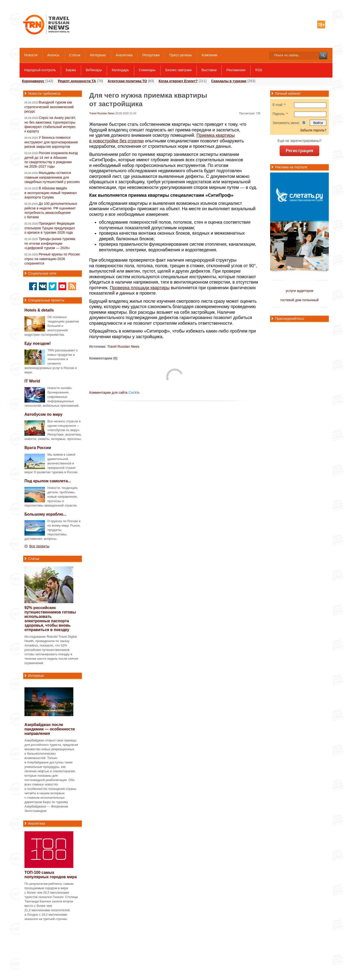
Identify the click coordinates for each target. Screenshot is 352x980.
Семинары (147, 70)
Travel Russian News (102, 113)
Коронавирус (33, 81)
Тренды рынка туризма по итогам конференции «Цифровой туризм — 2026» (50, 243)
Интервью (98, 55)
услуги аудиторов (299, 291)
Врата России (38, 448)
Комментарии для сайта (114, 392)
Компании (209, 55)
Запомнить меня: (286, 123)
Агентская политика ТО (127, 81)
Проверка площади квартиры (140, 288)
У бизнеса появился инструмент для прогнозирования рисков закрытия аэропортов (51, 142)
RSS (259, 70)
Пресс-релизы (181, 55)
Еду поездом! (38, 343)
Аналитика (124, 55)
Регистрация (300, 151)
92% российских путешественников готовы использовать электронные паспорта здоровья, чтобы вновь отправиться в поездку (50, 619)
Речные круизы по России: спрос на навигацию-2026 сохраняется (52, 259)
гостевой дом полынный (300, 300)
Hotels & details (39, 310)
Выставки (209, 70)
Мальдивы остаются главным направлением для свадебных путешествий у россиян (52, 177)
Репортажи (151, 55)
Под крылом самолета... (48, 481)
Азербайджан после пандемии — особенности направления (50, 729)
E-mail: (279, 105)
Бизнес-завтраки (178, 70)
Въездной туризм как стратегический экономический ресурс (49, 107)
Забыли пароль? (313, 130)
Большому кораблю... (45, 514)
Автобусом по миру (44, 414)
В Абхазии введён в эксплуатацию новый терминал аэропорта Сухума (51, 193)
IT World (32, 381)
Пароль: (280, 114)
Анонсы (53, 55)
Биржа (71, 70)
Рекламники (236, 70)
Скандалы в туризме (229, 81)
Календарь (120, 70)
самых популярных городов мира (51, 875)
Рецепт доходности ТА (77, 81)
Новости (31, 55)
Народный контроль (40, 70)
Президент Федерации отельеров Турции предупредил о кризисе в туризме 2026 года (50, 228)
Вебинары (94, 70)
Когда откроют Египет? (178, 81)
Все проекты (39, 546)
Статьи (75, 55)
